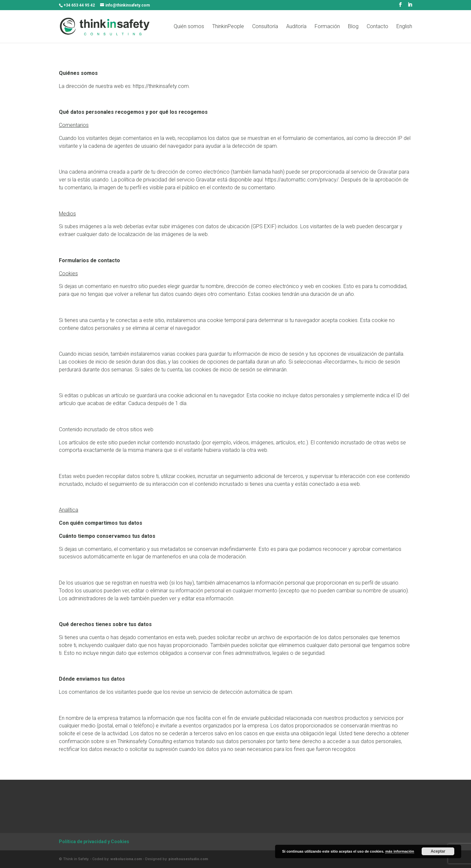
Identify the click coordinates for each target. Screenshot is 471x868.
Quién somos (189, 27)
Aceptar (438, 851)
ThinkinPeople (228, 27)
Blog (353, 27)
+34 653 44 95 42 (79, 5)
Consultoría (265, 27)
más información (400, 851)
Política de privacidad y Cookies (94, 842)
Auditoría (296, 27)
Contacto (377, 27)
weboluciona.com (126, 859)
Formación (327, 27)
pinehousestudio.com (188, 859)
